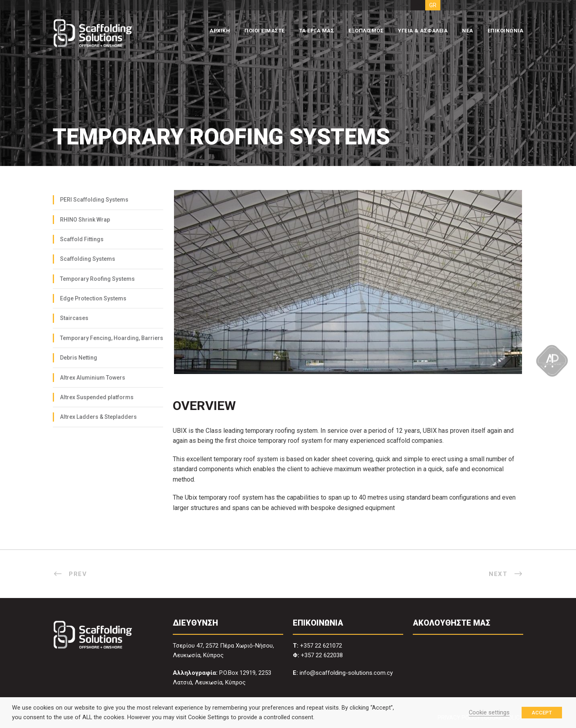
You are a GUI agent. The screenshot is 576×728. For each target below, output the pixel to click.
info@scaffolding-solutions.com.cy (346, 673)
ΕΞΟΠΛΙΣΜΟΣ (366, 31)
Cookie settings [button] (489, 712)
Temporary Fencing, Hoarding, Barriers (112, 338)
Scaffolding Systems (88, 259)
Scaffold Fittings (82, 239)
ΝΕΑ (468, 31)
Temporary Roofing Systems (97, 279)
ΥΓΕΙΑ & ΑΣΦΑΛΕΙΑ (423, 31)
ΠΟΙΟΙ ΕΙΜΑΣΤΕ (265, 31)
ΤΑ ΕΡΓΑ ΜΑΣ (317, 31)
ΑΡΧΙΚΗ (220, 31)
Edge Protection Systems (93, 298)
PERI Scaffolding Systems (94, 200)
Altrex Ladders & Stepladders (98, 417)
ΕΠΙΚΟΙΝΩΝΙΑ (506, 31)
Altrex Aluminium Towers (93, 378)
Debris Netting (79, 358)
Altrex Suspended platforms (97, 397)
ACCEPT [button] (542, 713)
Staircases (74, 318)
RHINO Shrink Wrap (85, 220)
